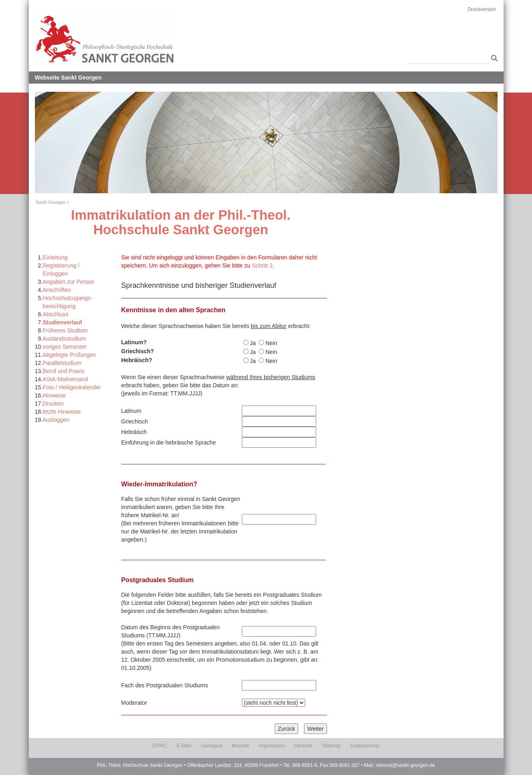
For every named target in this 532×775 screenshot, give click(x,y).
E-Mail (184, 746)
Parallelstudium (62, 363)
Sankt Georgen (51, 202)
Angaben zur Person (69, 282)
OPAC (160, 746)
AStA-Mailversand (65, 379)
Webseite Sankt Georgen (68, 78)
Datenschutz (365, 746)
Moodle (240, 746)
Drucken (53, 404)
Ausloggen (56, 420)
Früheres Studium (65, 330)
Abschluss (56, 314)
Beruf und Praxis (64, 371)
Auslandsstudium (64, 339)
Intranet (303, 746)
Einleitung (55, 257)
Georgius (212, 746)
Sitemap (331, 746)
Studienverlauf (62, 322)
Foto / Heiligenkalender (72, 387)
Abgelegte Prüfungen (69, 355)
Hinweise (54, 395)
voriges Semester (65, 347)
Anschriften (57, 290)
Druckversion (482, 9)
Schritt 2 (262, 266)
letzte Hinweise (62, 412)
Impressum (271, 746)
